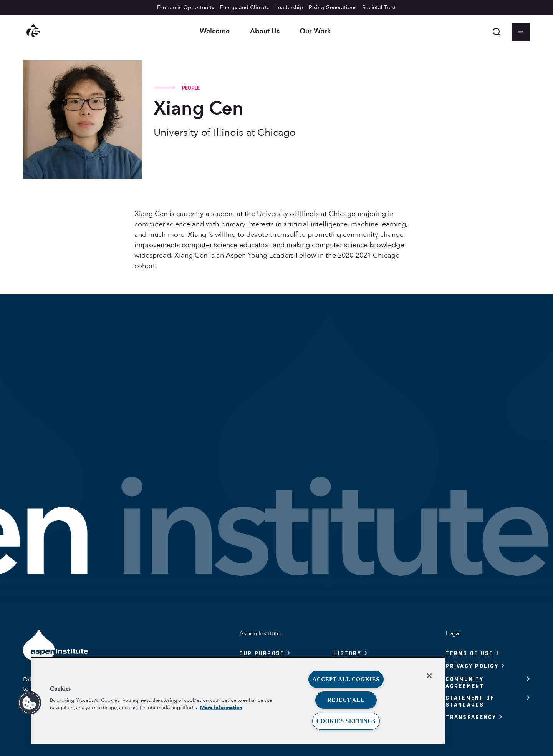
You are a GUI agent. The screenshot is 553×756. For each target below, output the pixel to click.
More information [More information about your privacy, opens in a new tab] (221, 708)
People (191, 88)
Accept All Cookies (346, 679)
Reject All (346, 700)
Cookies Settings (346, 721)
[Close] (429, 676)
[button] (30, 703)
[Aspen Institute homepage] (33, 32)
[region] (238, 700)
